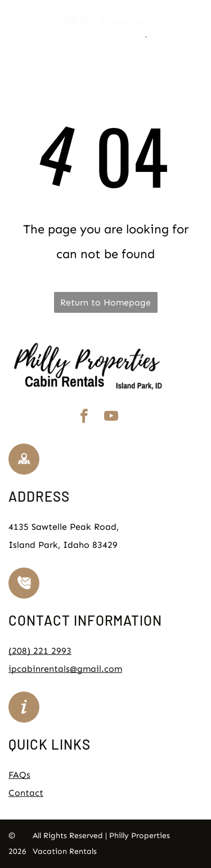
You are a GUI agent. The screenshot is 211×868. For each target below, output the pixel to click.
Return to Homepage (105, 302)
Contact (26, 793)
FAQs (19, 775)
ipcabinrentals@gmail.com (65, 669)
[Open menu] (196, 25)
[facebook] (84, 418)
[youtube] (111, 418)
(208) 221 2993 (40, 651)
